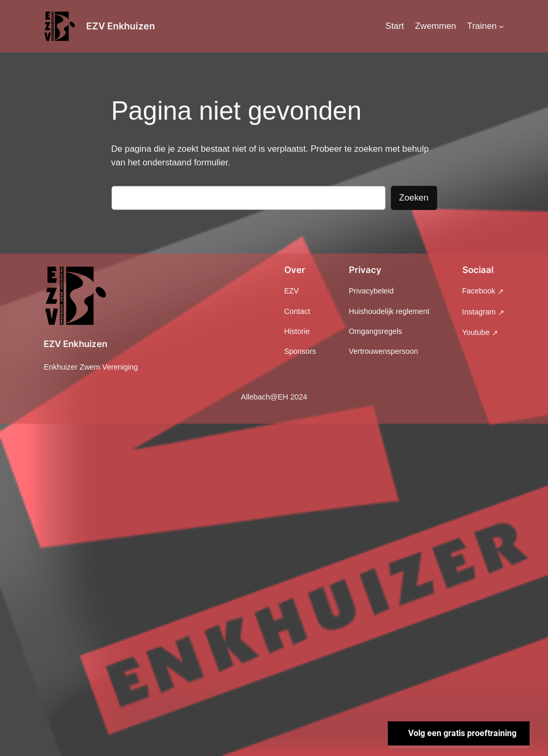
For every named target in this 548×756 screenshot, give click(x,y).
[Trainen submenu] (501, 26)
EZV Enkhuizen (121, 26)
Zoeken (414, 198)
